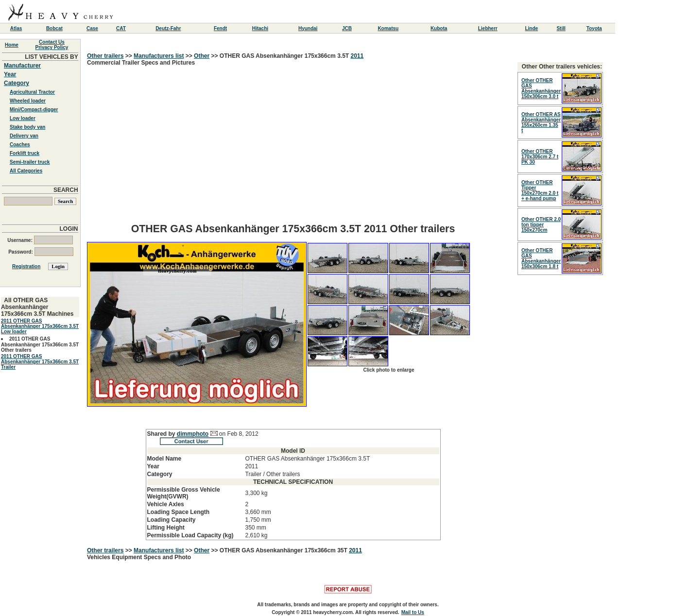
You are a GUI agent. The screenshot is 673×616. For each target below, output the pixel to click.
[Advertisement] (293, 148)
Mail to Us (413, 612)
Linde (531, 28)
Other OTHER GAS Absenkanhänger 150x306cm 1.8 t (541, 258)
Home (12, 45)
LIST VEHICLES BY (51, 57)
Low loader (23, 118)
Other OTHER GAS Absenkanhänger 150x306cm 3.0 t (541, 88)
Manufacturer (22, 66)
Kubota (439, 28)
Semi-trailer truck (30, 162)
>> (129, 56)
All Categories (26, 171)
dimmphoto (193, 434)
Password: (41, 252)
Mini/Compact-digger (34, 110)
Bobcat (54, 28)
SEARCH (66, 190)
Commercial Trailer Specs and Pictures (293, 300)
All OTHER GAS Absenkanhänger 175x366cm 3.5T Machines (37, 307)
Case (92, 28)
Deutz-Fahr (168, 28)
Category (17, 83)
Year (10, 74)
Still (561, 28)
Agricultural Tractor (32, 92)
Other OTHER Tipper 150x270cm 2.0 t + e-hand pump (540, 190)
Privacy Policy (52, 47)
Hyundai (308, 28)
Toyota (594, 28)
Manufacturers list (159, 56)
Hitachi (260, 28)
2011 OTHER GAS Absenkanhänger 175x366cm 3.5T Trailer (40, 362)
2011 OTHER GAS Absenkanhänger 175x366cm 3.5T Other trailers (40, 344)
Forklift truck (25, 153)
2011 (357, 56)
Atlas (16, 28)
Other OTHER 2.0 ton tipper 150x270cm (541, 225)
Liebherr (488, 28)
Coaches (20, 145)
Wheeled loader (28, 101)
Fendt (220, 28)
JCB (347, 28)
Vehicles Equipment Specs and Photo (139, 557)
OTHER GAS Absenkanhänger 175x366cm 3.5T (285, 56)
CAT (121, 28)
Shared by (162, 434)
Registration (26, 266)
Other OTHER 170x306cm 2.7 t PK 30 (540, 157)
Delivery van (24, 136)
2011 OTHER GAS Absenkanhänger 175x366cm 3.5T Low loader (40, 326)
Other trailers (105, 56)
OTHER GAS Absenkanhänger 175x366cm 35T (284, 550)
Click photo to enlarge (388, 370)
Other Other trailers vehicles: (562, 67)
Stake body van (27, 127)
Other (202, 56)
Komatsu (388, 28)
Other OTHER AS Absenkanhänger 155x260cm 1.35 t (541, 122)
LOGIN (69, 229)
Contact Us (52, 42)
